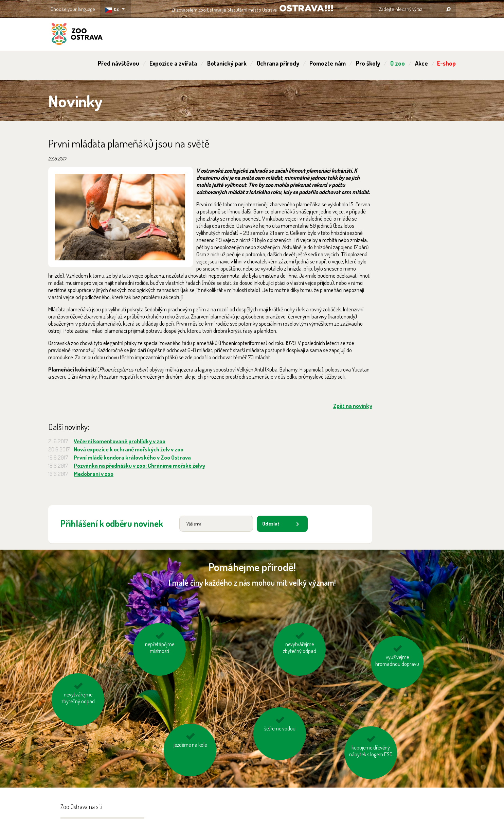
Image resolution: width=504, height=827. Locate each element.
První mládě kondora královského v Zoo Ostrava (132, 457)
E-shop (446, 63)
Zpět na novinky (353, 406)
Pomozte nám (328, 63)
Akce (421, 63)
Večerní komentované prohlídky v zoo (120, 441)
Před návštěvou (119, 63)
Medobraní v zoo (94, 474)
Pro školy (368, 63)
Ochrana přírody (278, 63)
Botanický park (227, 63)
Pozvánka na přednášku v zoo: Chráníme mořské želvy (139, 466)
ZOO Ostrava (77, 35)
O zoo (398, 63)
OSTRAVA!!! (306, 8)
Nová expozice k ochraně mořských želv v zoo (129, 449)
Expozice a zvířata (173, 63)
